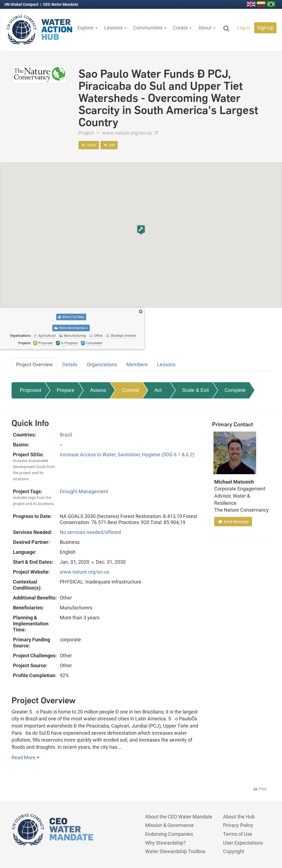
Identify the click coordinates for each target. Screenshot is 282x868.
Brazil (66, 435)
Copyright (234, 851)
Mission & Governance (170, 825)
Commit (130, 390)
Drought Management (84, 491)
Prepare (66, 390)
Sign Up (265, 28)
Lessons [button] (115, 28)
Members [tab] (137, 364)
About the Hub (239, 817)
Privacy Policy (238, 825)
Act (158, 390)
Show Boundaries (71, 328)
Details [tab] (70, 364)
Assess (98, 390)
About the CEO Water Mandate (179, 817)
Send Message (233, 522)
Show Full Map (71, 317)
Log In (244, 28)
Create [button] (182, 28)
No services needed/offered (90, 532)
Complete (235, 390)
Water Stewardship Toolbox (175, 851)
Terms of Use (238, 834)
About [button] (207, 28)
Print (260, 789)
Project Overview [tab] (34, 364)
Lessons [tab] (166, 364)
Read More (25, 757)
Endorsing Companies (169, 834)
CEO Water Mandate (61, 4)
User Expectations (243, 843)
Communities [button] (150, 28)
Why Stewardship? (166, 843)
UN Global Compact (22, 4)
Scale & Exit (195, 390)
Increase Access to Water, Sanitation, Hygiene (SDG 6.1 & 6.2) (127, 455)
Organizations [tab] (102, 364)
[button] (141, 230)
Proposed (30, 390)
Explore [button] (87, 28)
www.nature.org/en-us (130, 133)
